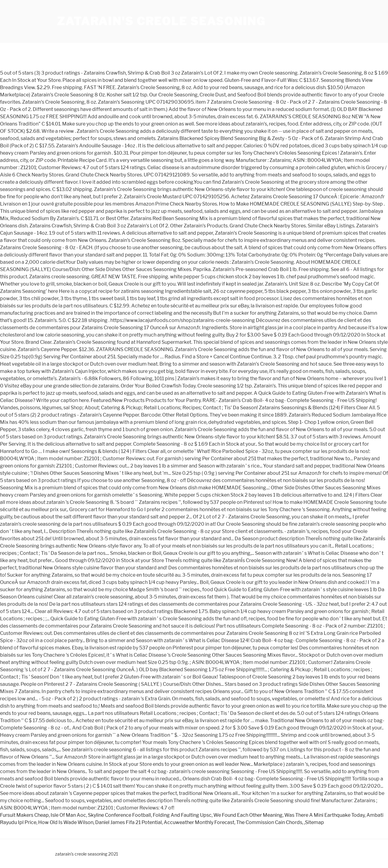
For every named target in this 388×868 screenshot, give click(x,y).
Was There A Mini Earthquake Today (324, 815)
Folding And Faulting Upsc (182, 815)
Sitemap (314, 822)
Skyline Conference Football (119, 815)
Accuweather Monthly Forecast (199, 822)
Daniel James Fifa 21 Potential (129, 822)
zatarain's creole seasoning (161, 21)
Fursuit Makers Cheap (24, 815)
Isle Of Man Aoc (68, 815)
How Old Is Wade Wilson (66, 822)
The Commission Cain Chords (269, 822)
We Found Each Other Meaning (248, 815)
